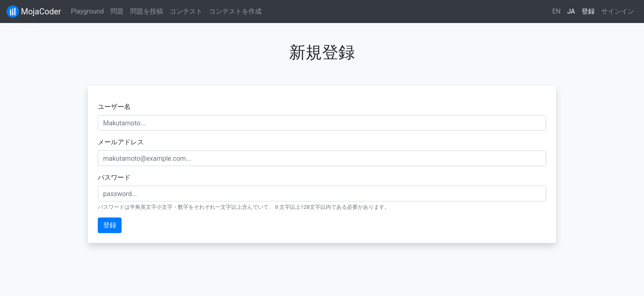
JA (571, 11)
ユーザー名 (114, 107)
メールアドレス (121, 142)
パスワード (114, 177)
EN (556, 11)
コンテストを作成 (235, 11)
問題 (117, 11)
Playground (87, 11)
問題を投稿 (147, 11)
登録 (588, 11)
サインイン (618, 11)
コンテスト (186, 11)
